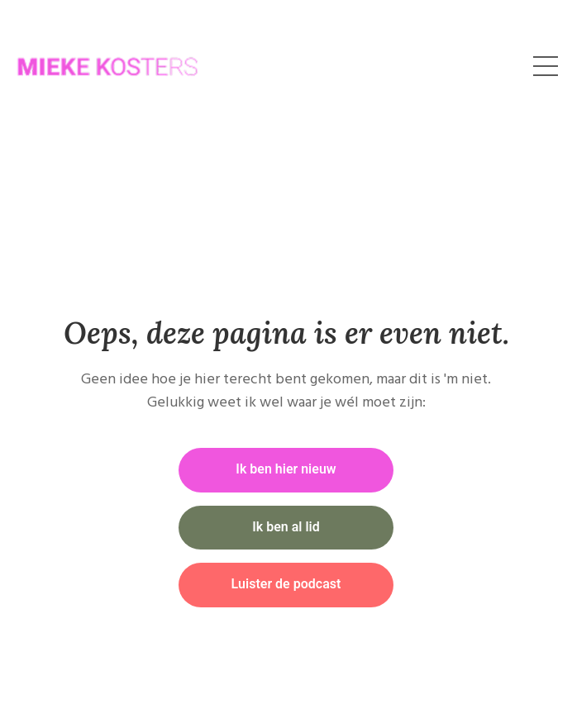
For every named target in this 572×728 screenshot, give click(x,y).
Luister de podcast (286, 584)
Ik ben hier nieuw (286, 469)
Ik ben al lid (286, 527)
